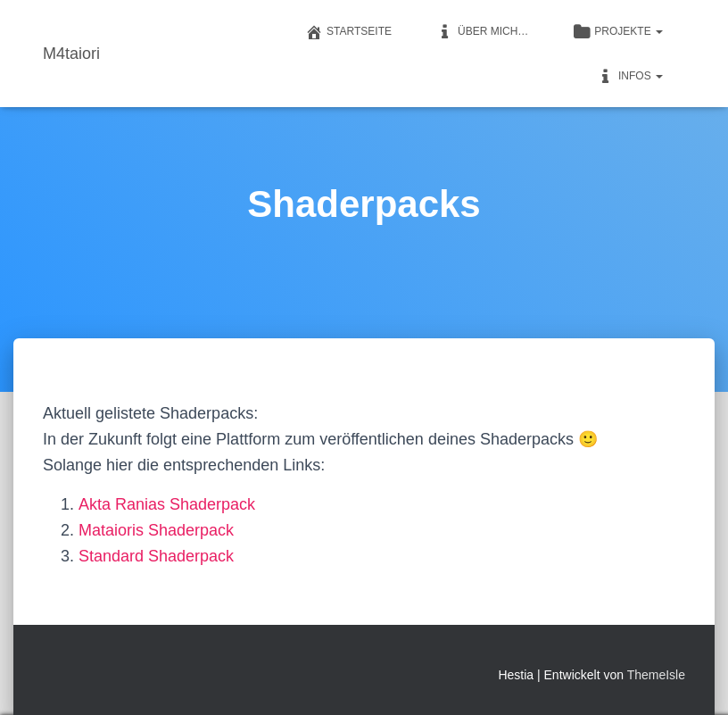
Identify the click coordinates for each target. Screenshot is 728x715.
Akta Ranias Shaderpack (167, 504)
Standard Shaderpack (156, 556)
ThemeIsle (656, 675)
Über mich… (482, 32)
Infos (630, 77)
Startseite (348, 32)
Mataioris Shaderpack (156, 530)
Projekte (618, 32)
